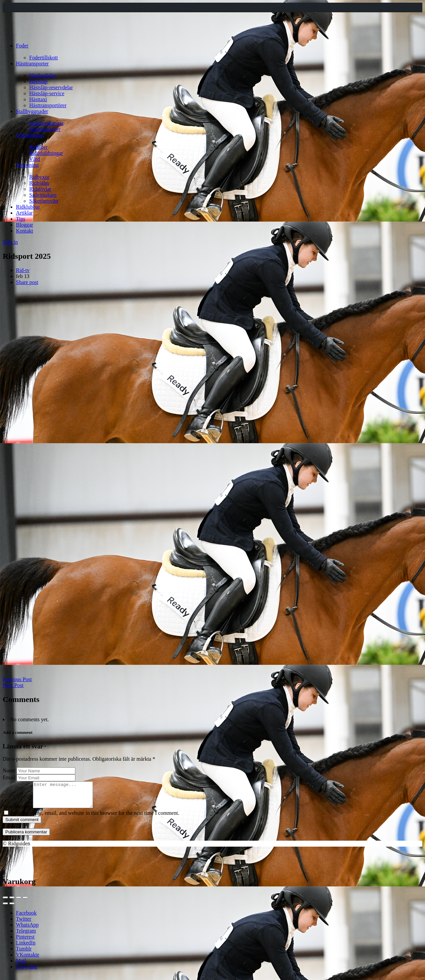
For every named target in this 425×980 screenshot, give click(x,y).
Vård (35, 159)
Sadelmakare (43, 195)
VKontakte (28, 960)
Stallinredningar (46, 123)
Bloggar (25, 225)
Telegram (26, 936)
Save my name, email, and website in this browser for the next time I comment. (95, 818)
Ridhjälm (39, 183)
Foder (22, 46)
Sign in (10, 242)
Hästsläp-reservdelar (51, 87)
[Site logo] (21, 34)
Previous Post (17, 679)
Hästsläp (38, 81)
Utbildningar (30, 135)
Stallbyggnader (32, 111)
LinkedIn (26, 948)
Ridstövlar (40, 189)
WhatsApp (27, 930)
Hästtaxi (38, 99)
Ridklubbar (28, 207)
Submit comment (22, 825)
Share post (27, 282)
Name (9, 770)
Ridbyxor (39, 177)
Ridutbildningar (46, 153)
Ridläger (38, 147)
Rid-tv (23, 270)
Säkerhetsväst (44, 201)
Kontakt (25, 231)
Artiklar (24, 213)
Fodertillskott (43, 58)
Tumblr (24, 954)
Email (9, 777)
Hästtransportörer (48, 105)
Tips (21, 219)
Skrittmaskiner (45, 129)
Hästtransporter (32, 64)
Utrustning (27, 165)
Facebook (26, 918)
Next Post (13, 685)
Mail (21, 966)
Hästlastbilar (43, 75)
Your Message (18, 811)
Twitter (24, 924)
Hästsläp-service (47, 93)
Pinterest (25, 942)
